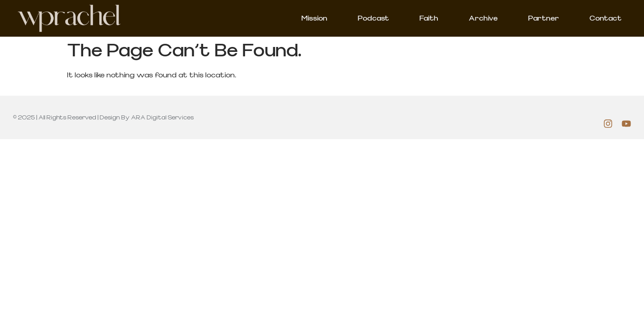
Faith (429, 18)
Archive (483, 18)
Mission (314, 18)
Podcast (373, 18)
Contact (606, 18)
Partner (544, 18)
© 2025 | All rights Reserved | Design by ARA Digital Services (103, 118)
